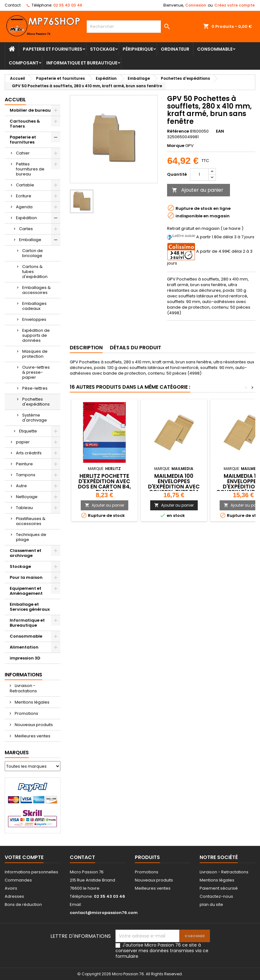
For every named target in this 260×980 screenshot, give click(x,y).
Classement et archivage (25, 553)
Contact (13, 5)
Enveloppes (34, 319)
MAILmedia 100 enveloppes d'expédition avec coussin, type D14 (174, 484)
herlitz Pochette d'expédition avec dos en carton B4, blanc (104, 484)
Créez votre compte (235, 5)
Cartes (26, 229)
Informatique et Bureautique (82, 63)
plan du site (211, 904)
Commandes (18, 880)
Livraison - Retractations (23, 688)
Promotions (26, 713)
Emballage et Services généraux (30, 607)
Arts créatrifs (29, 453)
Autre (21, 486)
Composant (24, 63)
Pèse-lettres (35, 388)
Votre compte (24, 857)
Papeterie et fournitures (53, 49)
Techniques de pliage (31, 537)
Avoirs (11, 888)
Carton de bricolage (33, 253)
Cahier (23, 153)
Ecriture (24, 196)
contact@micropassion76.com (104, 913)
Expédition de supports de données (36, 335)
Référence (178, 131)
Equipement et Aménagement (26, 591)
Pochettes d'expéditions (36, 402)
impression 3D (25, 658)
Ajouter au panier (198, 190)
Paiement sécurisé (219, 888)
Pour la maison (26, 577)
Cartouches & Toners (25, 124)
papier (23, 442)
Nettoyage (27, 497)
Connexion (196, 5)
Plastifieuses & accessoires (31, 521)
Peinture (24, 464)
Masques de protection (35, 354)
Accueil (15, 100)
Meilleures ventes (32, 736)
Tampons (26, 475)
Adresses (14, 896)
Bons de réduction (23, 904)
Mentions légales (32, 702)
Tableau (24, 508)
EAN (220, 131)
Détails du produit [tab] (135, 348)
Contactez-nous (216, 896)
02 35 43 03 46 (68, 5)
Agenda (24, 207)
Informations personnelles (31, 872)
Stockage (102, 49)
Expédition (26, 218)
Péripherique (138, 49)
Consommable (215, 49)
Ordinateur (175, 49)
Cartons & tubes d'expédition (35, 272)
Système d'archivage (35, 418)
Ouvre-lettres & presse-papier (36, 372)
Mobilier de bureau (30, 110)
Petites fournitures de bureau (30, 169)
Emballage (30, 240)
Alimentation (24, 647)
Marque (176, 146)
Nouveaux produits (33, 725)
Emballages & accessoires (36, 290)
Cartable (25, 185)
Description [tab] (86, 348)
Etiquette (28, 431)
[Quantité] (199, 174)
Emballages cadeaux (34, 306)
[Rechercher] (130, 27)
